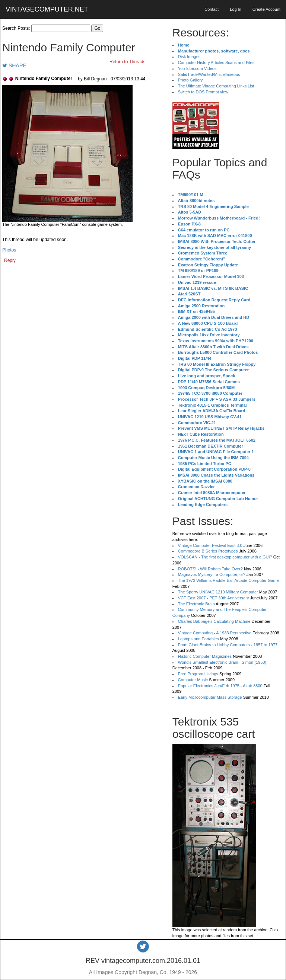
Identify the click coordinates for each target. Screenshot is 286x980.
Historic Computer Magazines (205, 656)
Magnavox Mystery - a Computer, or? (212, 574)
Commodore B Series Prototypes (208, 551)
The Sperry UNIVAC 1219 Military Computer (218, 592)
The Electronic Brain (196, 604)
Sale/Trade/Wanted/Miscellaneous (209, 74)
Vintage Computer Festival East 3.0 (210, 545)
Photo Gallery (190, 80)
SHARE (14, 65)
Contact (212, 9)
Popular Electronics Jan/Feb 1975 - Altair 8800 (220, 686)
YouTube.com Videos (197, 68)
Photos (9, 250)
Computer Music (193, 680)
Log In (236, 9)
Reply (10, 260)
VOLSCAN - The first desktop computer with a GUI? (225, 557)
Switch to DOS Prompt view (203, 92)
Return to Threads (128, 62)
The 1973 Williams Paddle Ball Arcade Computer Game (228, 580)
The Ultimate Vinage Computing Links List (216, 86)
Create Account (266, 9)
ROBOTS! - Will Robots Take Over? (210, 569)
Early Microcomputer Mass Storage (210, 697)
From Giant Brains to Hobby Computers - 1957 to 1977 (228, 645)
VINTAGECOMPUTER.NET (47, 9)
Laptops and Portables (198, 639)
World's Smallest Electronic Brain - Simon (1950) (222, 662)
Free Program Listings (198, 674)
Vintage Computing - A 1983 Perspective (215, 633)
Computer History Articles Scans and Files (216, 63)
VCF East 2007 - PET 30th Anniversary (214, 598)
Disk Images (189, 57)
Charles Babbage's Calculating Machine (214, 621)
